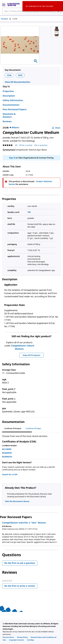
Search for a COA (10, 474)
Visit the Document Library (17, 501)
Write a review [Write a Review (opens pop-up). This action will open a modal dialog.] (26, 145)
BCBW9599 (7, 453)
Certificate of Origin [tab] (33, 428)
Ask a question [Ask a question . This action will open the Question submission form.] (41, 145)
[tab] (7, 19)
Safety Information (13, 100)
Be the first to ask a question (20, 563)
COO (20, 75)
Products (5, 19)
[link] (8, 637)
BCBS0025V (7, 457)
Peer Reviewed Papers (15, 109)
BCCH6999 (7, 449)
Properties (8, 91)
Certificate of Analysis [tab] (13, 428)
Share (56, 128)
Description (9, 96)
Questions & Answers (9, 115)
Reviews (7, 121)
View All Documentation (17, 82)
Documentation (11, 105)
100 (29, 212)
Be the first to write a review (21, 586)
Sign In (12, 158)
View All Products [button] (32, 355)
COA (9, 75)
